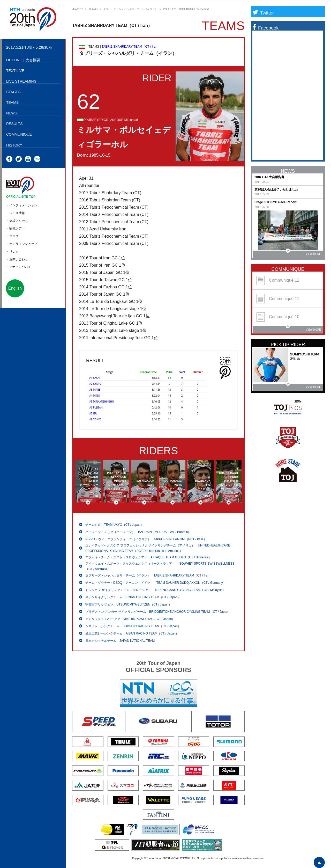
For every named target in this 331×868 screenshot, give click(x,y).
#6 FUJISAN (96, 407)
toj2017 (78, 9)
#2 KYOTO (95, 384)
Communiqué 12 (278, 280)
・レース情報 (16, 213)
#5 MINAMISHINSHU (102, 402)
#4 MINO (95, 396)
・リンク (12, 252)
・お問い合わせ (17, 259)
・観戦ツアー (16, 228)
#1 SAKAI (95, 378)
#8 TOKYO (95, 419)
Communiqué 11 (278, 299)
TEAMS (93, 9)
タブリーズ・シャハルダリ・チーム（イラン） (130, 9)
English (15, 288)
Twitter (263, 13)
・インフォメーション (22, 205)
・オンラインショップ (22, 244)
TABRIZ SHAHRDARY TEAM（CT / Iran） (131, 47)
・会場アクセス (17, 221)
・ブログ (12, 236)
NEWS (288, 171)
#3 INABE (95, 390)
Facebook (265, 28)
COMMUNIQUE (288, 269)
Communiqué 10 (278, 317)
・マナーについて (19, 267)
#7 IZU (93, 413)
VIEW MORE (303, 253)
